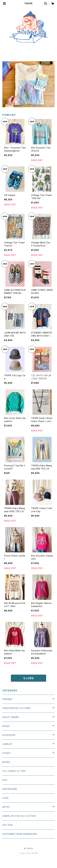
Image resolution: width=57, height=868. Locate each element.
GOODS (6, 753)
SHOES (6, 726)
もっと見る (28, 678)
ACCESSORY (9, 735)
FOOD (6, 798)
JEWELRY (7, 744)
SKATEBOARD (10, 789)
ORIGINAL (7, 699)
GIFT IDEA (8, 825)
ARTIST (6, 807)
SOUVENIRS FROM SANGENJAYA (20, 834)
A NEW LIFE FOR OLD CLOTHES (19, 816)
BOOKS (6, 762)
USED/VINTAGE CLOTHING (16, 708)
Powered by (28, 853)
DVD (5, 780)
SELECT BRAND (11, 717)
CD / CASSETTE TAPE (14, 771)
